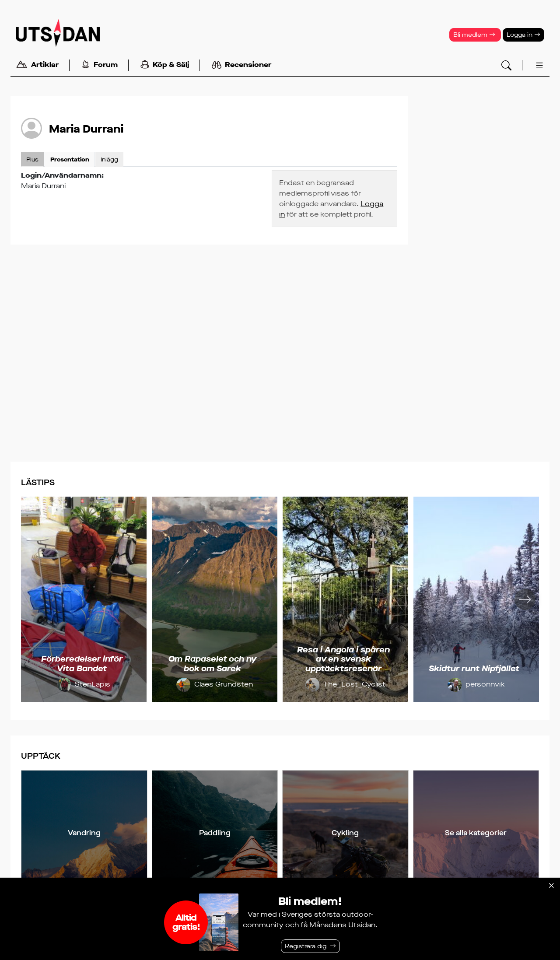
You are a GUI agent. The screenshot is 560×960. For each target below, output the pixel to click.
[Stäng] (551, 886)
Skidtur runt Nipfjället (474, 669)
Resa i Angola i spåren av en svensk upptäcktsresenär (343, 659)
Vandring (84, 833)
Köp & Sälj (165, 65)
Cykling (345, 833)
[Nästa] (525, 599)
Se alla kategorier (476, 833)
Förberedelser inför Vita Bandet (82, 664)
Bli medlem (474, 35)
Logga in (523, 35)
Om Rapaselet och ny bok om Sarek (212, 664)
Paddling (215, 833)
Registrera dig (306, 946)
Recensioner (241, 65)
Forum (100, 65)
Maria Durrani (86, 129)
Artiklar (37, 65)
